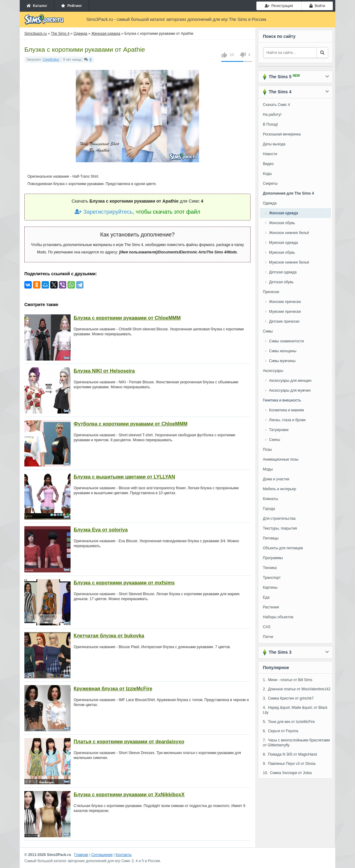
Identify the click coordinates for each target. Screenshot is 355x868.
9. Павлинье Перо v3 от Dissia (289, 764)
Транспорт (272, 578)
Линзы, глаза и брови (287, 420)
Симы (268, 331)
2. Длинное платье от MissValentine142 (297, 689)
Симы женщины (283, 351)
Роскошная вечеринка (282, 134)
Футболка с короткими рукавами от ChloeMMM (131, 424)
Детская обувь (281, 282)
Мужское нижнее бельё (289, 262)
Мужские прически (285, 312)
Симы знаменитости (286, 341)
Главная (81, 855)
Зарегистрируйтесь (104, 212)
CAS (267, 627)
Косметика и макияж (286, 410)
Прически (271, 292)
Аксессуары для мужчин (290, 390)
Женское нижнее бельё (289, 233)
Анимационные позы (281, 459)
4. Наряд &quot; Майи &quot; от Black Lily (295, 710)
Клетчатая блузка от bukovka (109, 636)
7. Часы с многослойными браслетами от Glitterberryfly (296, 743)
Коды (267, 174)
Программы (273, 558)
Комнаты (270, 499)
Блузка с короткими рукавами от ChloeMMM (127, 318)
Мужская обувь (282, 252)
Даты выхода (274, 144)
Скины (275, 440)
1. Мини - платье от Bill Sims (288, 680)
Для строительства (279, 519)
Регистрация (279, 6)
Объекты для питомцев (283, 548)
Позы (267, 450)
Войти (317, 6)
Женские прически (285, 302)
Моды (268, 469)
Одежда (270, 203)
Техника (270, 568)
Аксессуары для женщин (290, 381)
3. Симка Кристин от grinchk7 (288, 698)
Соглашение (102, 855)
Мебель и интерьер (280, 489)
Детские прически (284, 321)
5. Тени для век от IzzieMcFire (289, 722)
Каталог (37, 6)
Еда (266, 597)
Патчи (268, 637)
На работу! (272, 115)
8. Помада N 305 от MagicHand (290, 754)
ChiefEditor (51, 59)
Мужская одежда (284, 243)
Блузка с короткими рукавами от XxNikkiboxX (129, 795)
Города (269, 509)
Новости (270, 154)
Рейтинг (71, 6)
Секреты (270, 184)
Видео (268, 164)
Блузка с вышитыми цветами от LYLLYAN (124, 477)
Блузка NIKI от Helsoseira (104, 371)
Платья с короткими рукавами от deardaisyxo (129, 742)
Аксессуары (273, 371)
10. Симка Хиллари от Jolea (287, 773)
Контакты (124, 855)
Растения (271, 607)
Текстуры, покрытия (280, 528)
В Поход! (270, 124)
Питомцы (271, 538)
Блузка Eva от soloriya (101, 530)
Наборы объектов (278, 617)
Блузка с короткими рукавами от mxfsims (124, 583)
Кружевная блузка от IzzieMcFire (113, 689)
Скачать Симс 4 (276, 105)
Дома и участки (276, 479)
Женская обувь (282, 223)
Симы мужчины (282, 361)
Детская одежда (283, 272)
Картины (270, 587)
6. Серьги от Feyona (281, 731)
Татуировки (279, 430)
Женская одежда (284, 213)
